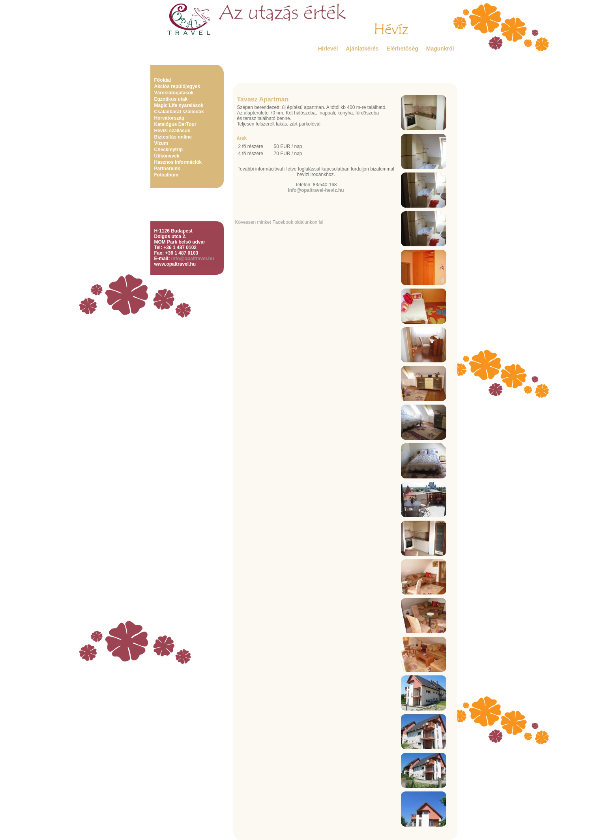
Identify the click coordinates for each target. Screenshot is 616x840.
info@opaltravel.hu (193, 259)
